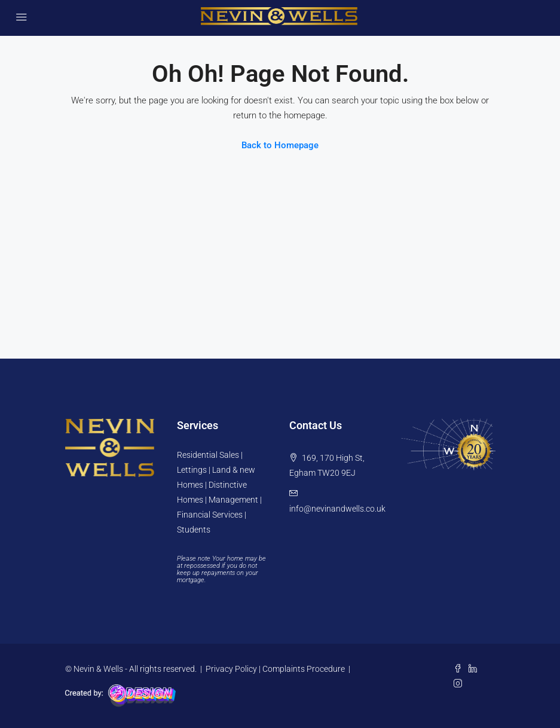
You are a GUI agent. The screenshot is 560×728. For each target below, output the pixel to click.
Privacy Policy (231, 669)
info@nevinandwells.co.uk (337, 509)
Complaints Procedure (304, 669)
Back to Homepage (280, 145)
